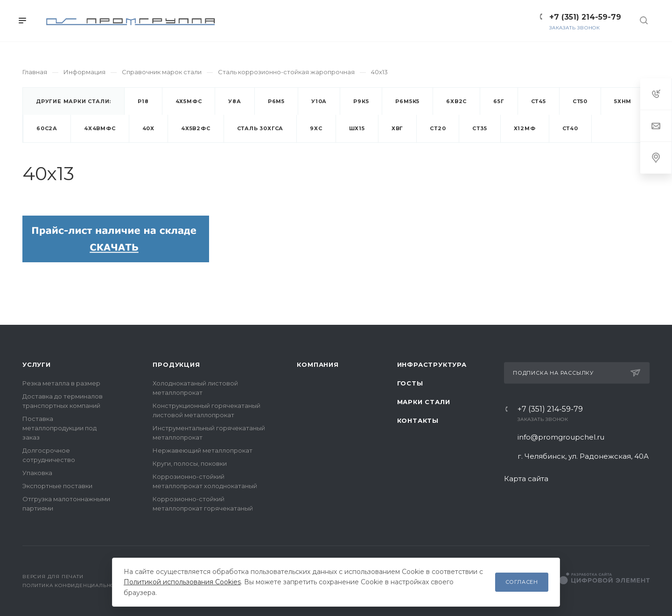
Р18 (143, 101)
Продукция (176, 364)
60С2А (47, 128)
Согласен (522, 582)
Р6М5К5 (407, 101)
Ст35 (479, 128)
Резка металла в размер (61, 383)
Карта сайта (526, 479)
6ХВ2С (456, 101)
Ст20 (438, 128)
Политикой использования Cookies (182, 582)
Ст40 (570, 128)
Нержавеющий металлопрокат (203, 450)
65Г (499, 101)
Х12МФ (525, 128)
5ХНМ (623, 101)
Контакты (418, 420)
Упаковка (37, 473)
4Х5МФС (189, 101)
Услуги (37, 364)
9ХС (316, 128)
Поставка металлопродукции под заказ (59, 428)
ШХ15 (357, 128)
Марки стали (424, 402)
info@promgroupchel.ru (561, 437)
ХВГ (397, 128)
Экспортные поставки (57, 486)
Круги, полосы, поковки (190, 463)
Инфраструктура (432, 364)
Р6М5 (276, 101)
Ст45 (539, 101)
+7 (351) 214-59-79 (550, 409)
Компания (318, 364)
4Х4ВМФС (100, 128)
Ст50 (580, 101)
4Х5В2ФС (196, 128)
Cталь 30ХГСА (260, 128)
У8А (234, 101)
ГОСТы (410, 383)
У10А (319, 101)
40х (148, 128)
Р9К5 (361, 101)
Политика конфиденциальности (74, 585)
